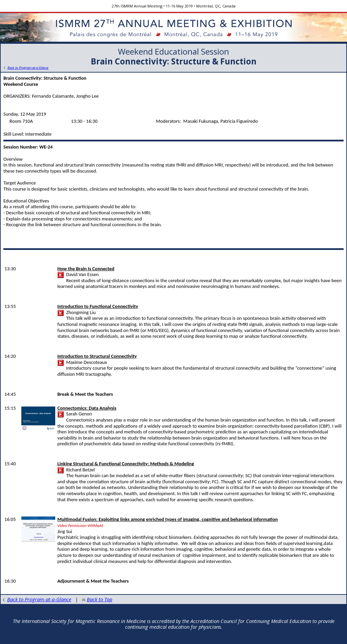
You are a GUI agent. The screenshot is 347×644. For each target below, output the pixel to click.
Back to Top (97, 599)
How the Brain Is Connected (86, 269)
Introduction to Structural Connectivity (97, 356)
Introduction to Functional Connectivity (98, 306)
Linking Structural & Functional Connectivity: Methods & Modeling (126, 464)
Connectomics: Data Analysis (87, 408)
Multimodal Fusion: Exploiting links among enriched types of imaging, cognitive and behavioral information (167, 519)
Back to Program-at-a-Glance (37, 599)
